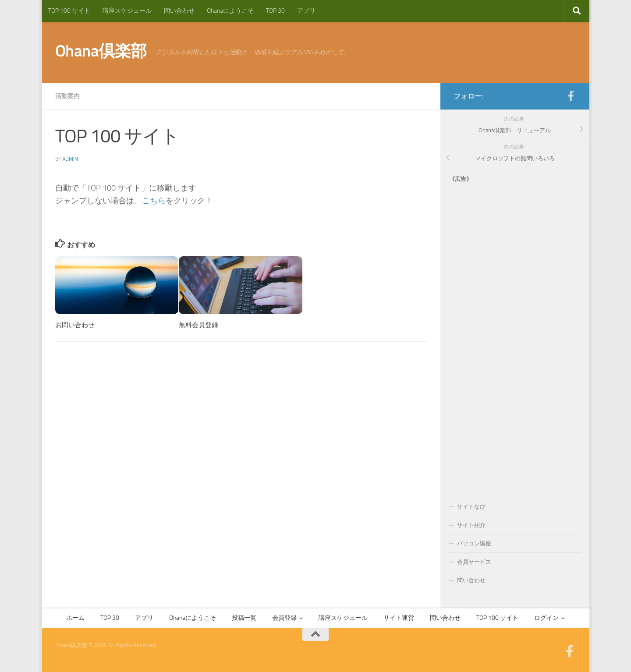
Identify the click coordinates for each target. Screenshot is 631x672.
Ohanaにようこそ (230, 11)
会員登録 (284, 618)
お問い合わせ (75, 325)
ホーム (75, 618)
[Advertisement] (515, 334)
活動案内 (67, 96)
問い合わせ (179, 11)
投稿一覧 (244, 618)
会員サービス (474, 562)
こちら (154, 201)
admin (70, 159)
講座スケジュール (127, 11)
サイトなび (471, 507)
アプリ (306, 11)
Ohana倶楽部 (101, 51)
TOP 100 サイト (69, 11)
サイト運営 (399, 618)
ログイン (546, 618)
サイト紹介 (471, 525)
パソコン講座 (474, 543)
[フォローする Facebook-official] (571, 96)
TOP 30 (275, 11)
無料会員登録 (199, 325)
